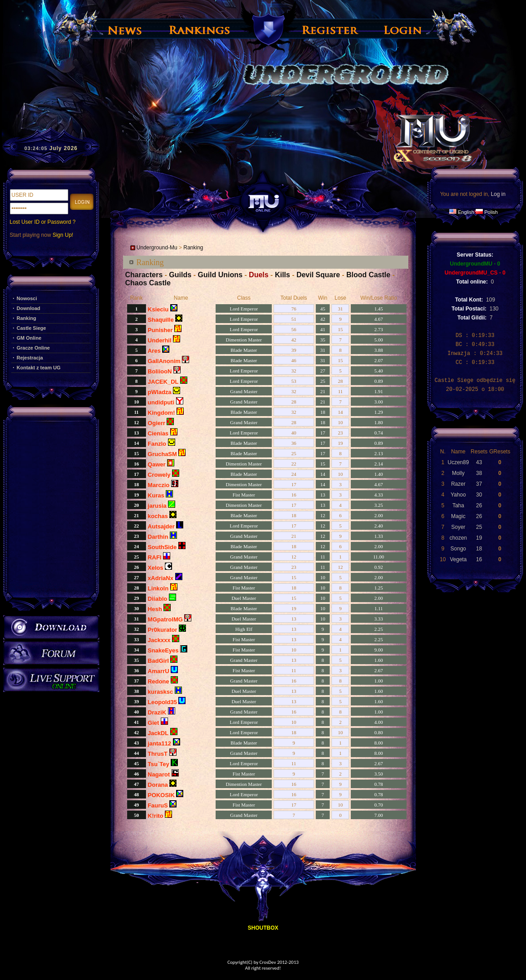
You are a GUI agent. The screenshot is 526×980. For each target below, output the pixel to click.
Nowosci (27, 298)
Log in (498, 194)
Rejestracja (30, 358)
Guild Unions (220, 275)
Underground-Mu (157, 248)
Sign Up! (63, 235)
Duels (259, 275)
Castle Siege (31, 328)
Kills (283, 275)
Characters (144, 275)
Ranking (26, 318)
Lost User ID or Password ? (43, 222)
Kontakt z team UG (39, 368)
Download (29, 308)
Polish (491, 212)
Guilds (180, 275)
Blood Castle (368, 275)
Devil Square (318, 275)
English (466, 212)
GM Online (29, 338)
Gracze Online (33, 348)
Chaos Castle (148, 283)
